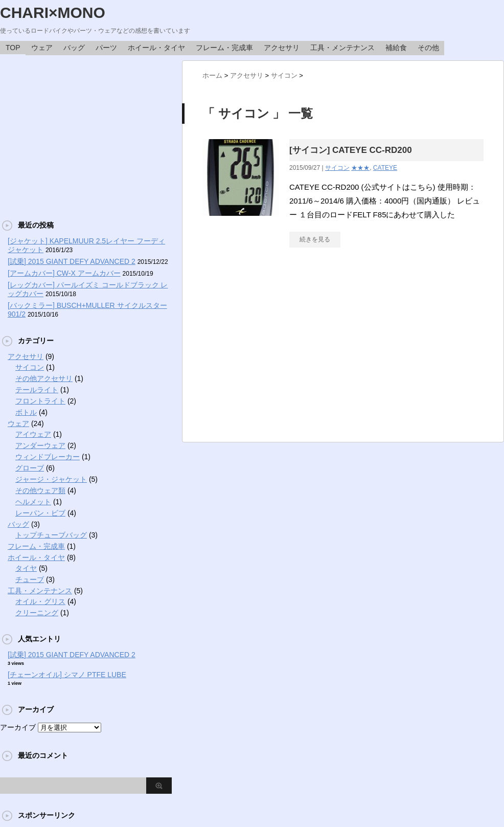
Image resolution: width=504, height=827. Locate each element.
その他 (428, 48)
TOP (13, 48)
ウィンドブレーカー (48, 457)
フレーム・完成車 (224, 48)
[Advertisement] (86, 132)
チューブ (30, 579)
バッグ (74, 48)
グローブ (30, 468)
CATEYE (385, 168)
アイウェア (33, 434)
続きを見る (315, 239)
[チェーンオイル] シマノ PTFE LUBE (67, 675)
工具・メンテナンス (342, 48)
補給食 (396, 48)
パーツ (106, 48)
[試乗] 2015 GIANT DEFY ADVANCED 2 (72, 261)
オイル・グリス (40, 601)
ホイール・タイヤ (156, 48)
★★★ (360, 168)
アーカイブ (18, 727)
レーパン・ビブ (40, 513)
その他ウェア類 (40, 490)
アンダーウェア (40, 445)
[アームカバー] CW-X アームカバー (64, 273)
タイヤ (26, 568)
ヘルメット (33, 502)
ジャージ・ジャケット (51, 479)
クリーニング (37, 613)
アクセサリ (282, 48)
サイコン (337, 168)
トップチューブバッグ (51, 535)
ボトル (26, 412)
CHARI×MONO (53, 13)
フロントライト (40, 401)
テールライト (37, 390)
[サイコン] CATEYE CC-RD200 (351, 150)
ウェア (42, 48)
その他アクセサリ (44, 378)
